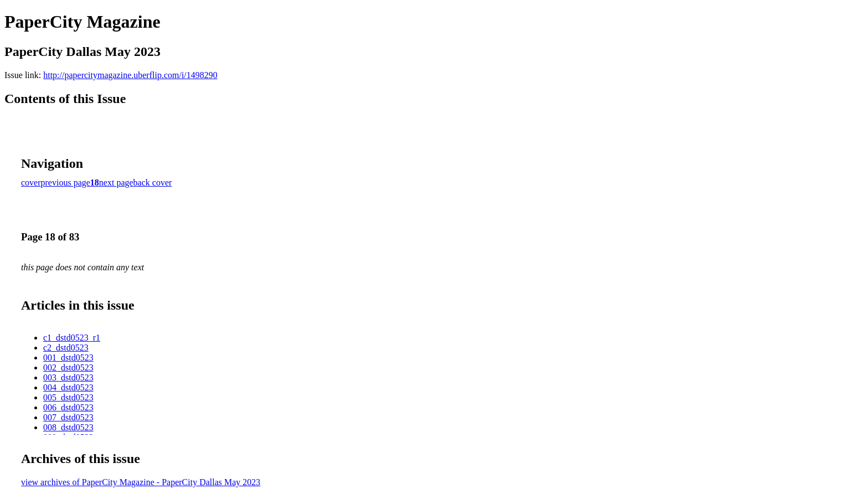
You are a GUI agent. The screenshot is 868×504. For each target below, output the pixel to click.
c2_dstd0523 (66, 348)
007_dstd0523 (68, 417)
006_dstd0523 (68, 407)
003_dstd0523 (68, 377)
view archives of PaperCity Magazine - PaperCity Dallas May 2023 (141, 482)
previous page (66, 182)
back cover (153, 182)
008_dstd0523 (68, 427)
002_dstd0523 (68, 367)
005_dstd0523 (68, 397)
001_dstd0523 (68, 358)
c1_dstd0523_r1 (72, 338)
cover (31, 182)
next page (116, 182)
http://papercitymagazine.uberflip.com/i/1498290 (130, 75)
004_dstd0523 (68, 387)
